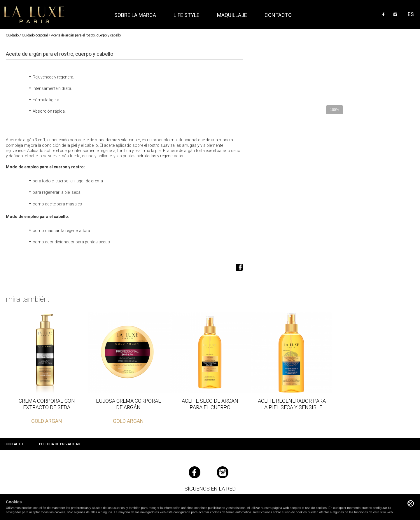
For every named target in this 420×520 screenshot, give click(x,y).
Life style (187, 15)
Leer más (47, 368)
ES (411, 14)
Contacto (278, 15)
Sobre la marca (135, 15)
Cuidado (12, 35)
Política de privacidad (60, 444)
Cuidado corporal (35, 35)
